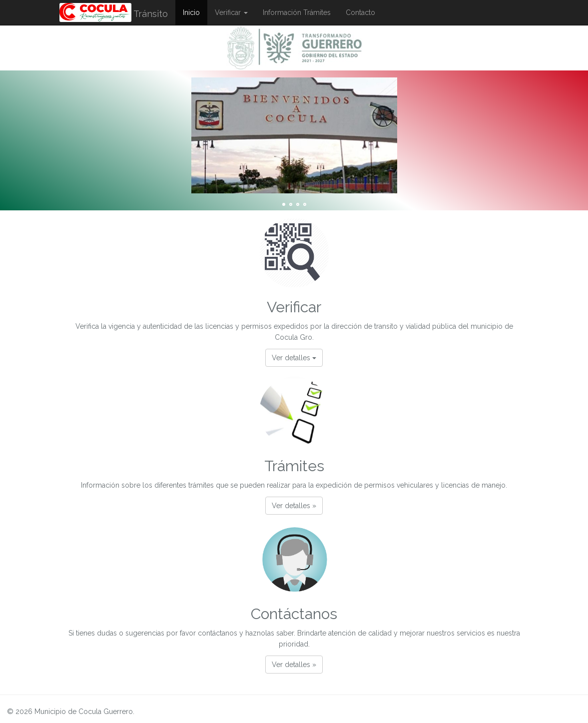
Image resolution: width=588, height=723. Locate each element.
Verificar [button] (231, 12)
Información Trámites (297, 12)
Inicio (191, 12)
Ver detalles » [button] (294, 506)
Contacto (360, 12)
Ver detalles (294, 358)
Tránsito (114, 14)
